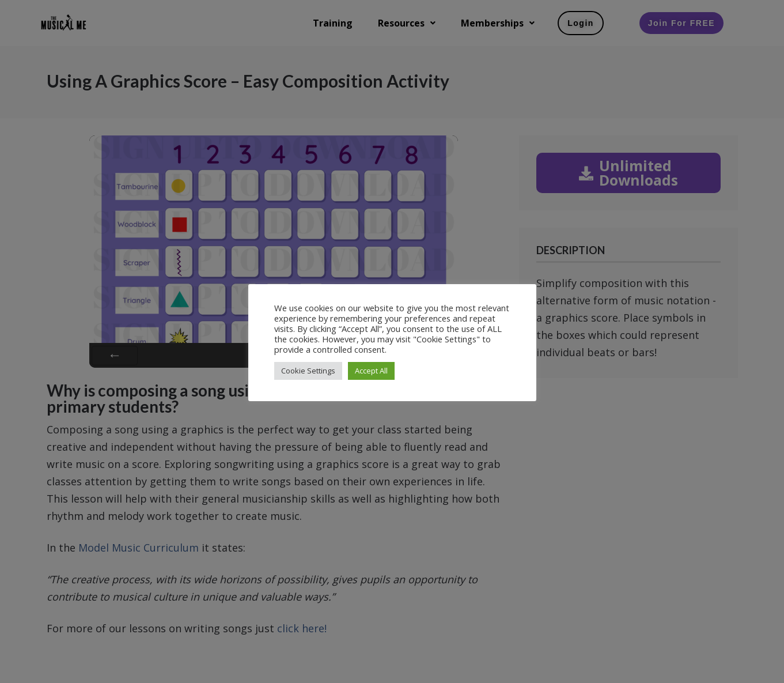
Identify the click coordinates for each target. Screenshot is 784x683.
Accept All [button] (371, 371)
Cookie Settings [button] (308, 371)
